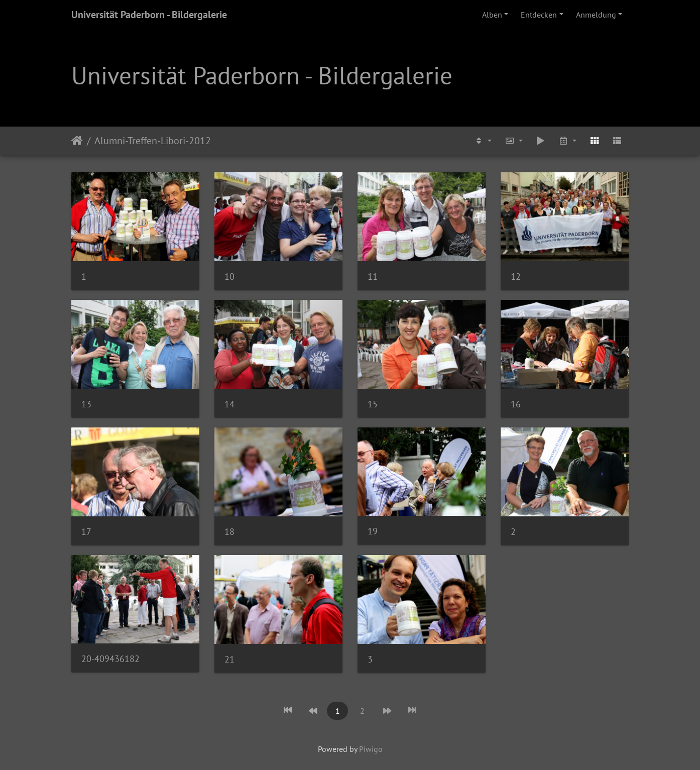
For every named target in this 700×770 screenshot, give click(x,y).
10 (229, 277)
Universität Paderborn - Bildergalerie (149, 15)
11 (373, 277)
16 (516, 404)
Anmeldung (596, 15)
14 (229, 404)
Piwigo (371, 749)
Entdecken (539, 15)
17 (86, 532)
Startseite (77, 141)
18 (229, 532)
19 (373, 531)
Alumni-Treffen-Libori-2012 (153, 141)
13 (86, 404)
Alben (492, 15)
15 (373, 404)
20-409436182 (110, 659)
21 (229, 659)
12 (516, 277)
